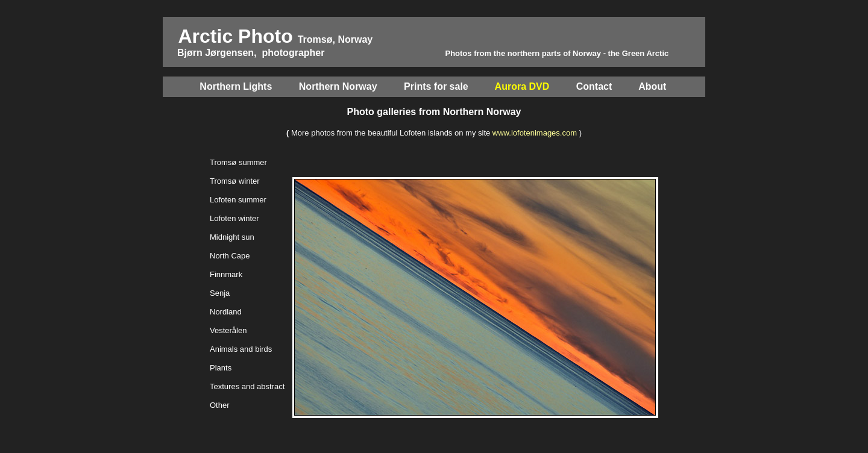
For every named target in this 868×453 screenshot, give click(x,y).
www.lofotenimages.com (535, 133)
